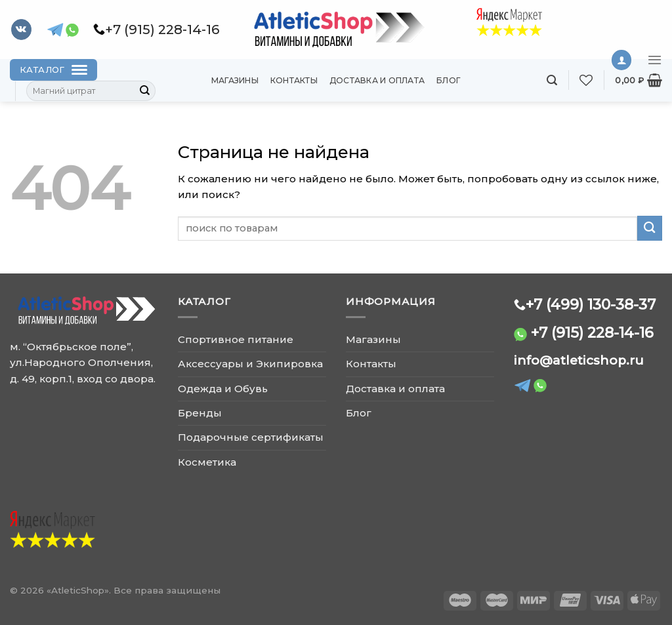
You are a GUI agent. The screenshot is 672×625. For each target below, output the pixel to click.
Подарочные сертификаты (251, 437)
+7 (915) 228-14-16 (592, 333)
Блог (449, 80)
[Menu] (655, 60)
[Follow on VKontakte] (21, 30)
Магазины (235, 80)
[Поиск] (552, 80)
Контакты (294, 80)
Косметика (207, 462)
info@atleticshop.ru (579, 360)
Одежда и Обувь (223, 389)
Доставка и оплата (377, 80)
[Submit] (145, 91)
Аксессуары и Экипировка (250, 364)
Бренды (200, 413)
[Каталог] (53, 70)
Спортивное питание (236, 339)
